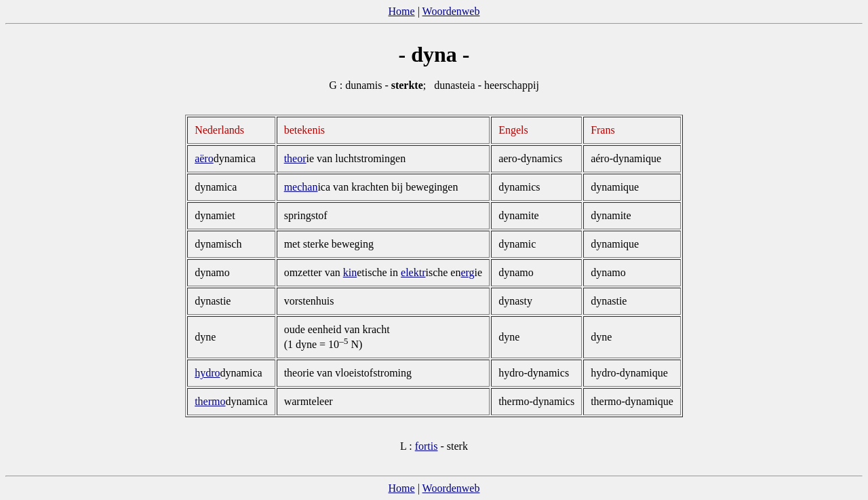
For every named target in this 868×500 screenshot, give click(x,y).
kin (350, 272)
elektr (413, 272)
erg (467, 272)
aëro (204, 158)
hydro (207, 373)
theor (295, 158)
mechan (301, 187)
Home (402, 11)
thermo (210, 401)
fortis (427, 446)
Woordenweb (451, 11)
